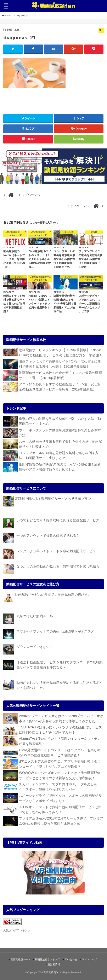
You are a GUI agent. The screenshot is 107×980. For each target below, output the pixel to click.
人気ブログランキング (17, 930)
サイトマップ (89, 960)
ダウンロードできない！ (35, 647)
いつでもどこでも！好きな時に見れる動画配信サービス (58, 520)
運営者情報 (54, 964)
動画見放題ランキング (47, 960)
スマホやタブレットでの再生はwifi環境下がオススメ (55, 632)
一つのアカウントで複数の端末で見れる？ (48, 536)
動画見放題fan (51, 972)
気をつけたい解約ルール (35, 616)
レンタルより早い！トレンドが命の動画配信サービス (56, 551)
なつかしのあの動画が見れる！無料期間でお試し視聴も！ (60, 566)
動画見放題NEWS (20, 960)
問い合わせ (71, 960)
